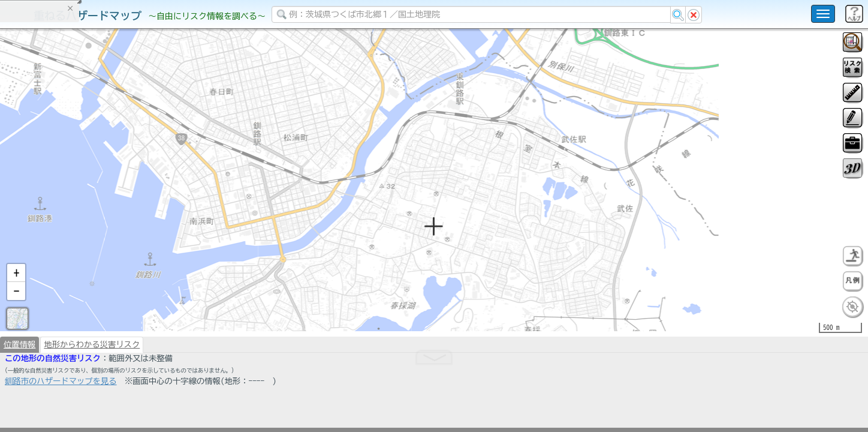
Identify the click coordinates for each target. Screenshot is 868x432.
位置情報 (19, 376)
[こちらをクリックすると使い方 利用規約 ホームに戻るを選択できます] (823, 14)
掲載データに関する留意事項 (66, 204)
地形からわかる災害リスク (92, 376)
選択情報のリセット (126, 236)
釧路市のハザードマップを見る (61, 412)
